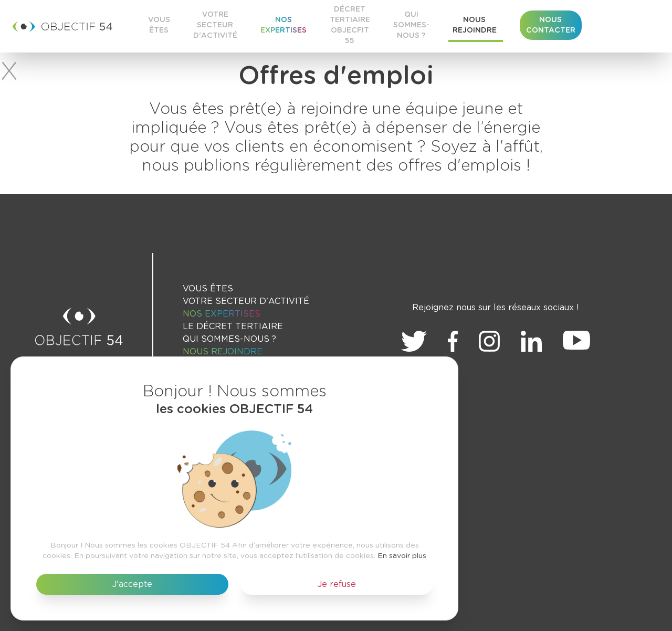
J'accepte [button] (132, 584)
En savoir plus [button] (402, 556)
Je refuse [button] (337, 584)
